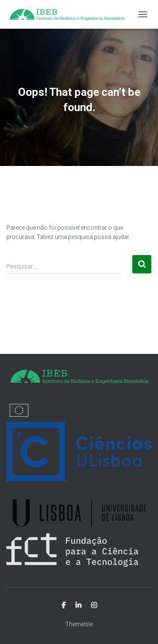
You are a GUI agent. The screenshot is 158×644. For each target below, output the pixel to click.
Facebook (64, 606)
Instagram (94, 606)
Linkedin (78, 606)
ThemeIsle (79, 624)
